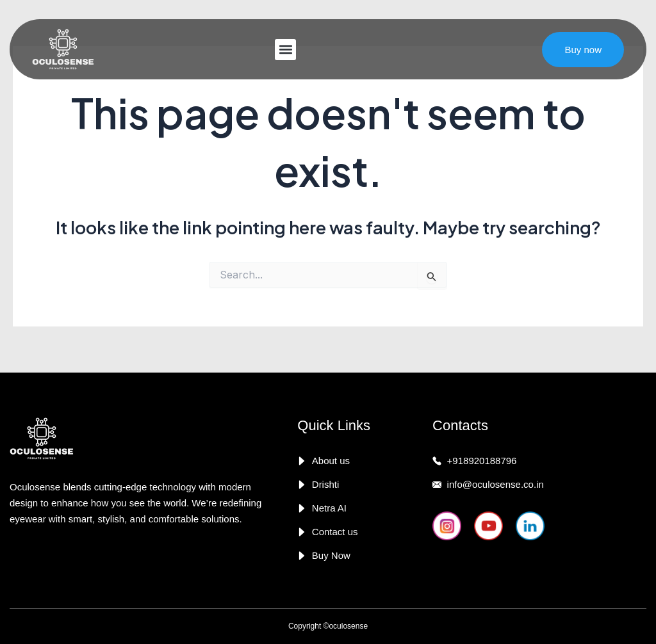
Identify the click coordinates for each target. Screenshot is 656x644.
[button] (285, 50)
